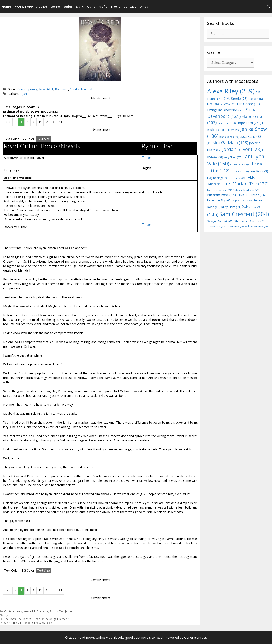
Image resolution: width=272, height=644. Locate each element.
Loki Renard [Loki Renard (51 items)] (240, 171)
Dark (80, 6)
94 (61, 122)
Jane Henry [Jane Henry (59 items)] (230, 130)
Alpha (91, 6)
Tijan (23, 94)
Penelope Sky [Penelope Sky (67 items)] (219, 200)
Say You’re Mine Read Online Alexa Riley (28, 623)
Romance (62, 89)
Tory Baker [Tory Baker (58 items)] (216, 226)
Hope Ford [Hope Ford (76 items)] (248, 123)
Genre (55, 6)
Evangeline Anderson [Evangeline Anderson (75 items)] (226, 110)
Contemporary (27, 89)
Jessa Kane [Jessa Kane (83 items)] (250, 137)
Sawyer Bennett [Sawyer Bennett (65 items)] (220, 221)
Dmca (144, 6)
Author (42, 6)
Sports (74, 89)
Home (6, 6)
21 (47, 122)
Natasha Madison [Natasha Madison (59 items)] (246, 190)
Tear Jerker (88, 89)
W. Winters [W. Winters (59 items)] (235, 226)
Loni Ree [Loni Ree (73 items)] (259, 171)
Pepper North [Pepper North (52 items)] (242, 201)
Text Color (11, 139)
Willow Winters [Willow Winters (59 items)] (257, 226)
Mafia (103, 6)
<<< (8, 122)
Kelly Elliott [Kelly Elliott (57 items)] (233, 157)
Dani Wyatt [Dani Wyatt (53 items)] (228, 104)
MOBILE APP (24, 6)
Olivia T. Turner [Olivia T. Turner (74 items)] (251, 195)
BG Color (28, 139)
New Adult (46, 89)
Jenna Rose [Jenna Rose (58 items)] (228, 137)
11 (40, 122)
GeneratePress (196, 637)
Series (68, 6)
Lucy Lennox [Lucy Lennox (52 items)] (237, 178)
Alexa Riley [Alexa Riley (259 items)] (231, 91)
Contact (130, 6)
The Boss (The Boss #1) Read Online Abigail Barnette (37, 619)
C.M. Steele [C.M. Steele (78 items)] (236, 99)
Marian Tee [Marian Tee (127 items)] (251, 184)
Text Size (43, 139)
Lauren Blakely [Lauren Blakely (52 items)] (241, 165)
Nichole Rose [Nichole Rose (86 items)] (222, 195)
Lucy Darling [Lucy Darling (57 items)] (217, 178)
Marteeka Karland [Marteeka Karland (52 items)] (220, 190)
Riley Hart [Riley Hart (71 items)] (231, 207)
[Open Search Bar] (268, 6)
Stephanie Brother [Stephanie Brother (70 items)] (250, 221)
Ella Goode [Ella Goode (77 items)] (248, 104)
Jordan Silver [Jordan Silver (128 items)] (242, 149)
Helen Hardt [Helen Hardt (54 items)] (227, 123)
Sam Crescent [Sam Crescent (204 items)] (244, 214)
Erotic (115, 6)
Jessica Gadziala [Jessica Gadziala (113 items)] (228, 143)
